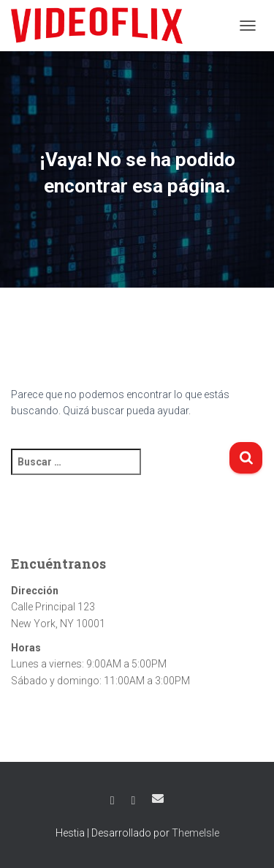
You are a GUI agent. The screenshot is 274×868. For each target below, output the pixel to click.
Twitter (134, 801)
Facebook (113, 801)
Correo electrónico (158, 798)
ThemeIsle (195, 833)
